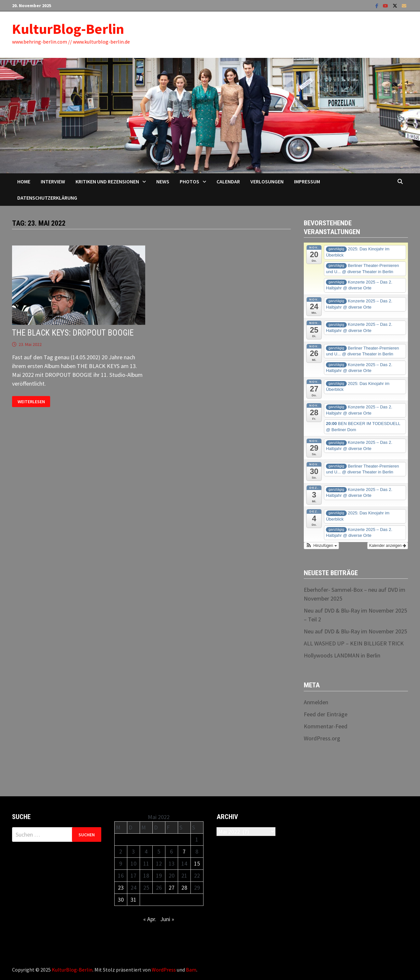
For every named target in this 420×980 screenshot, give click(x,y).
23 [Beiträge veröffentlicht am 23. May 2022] (121, 887)
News (163, 181)
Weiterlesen (31, 402)
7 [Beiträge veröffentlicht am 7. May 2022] (184, 851)
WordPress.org (322, 738)
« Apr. (150, 919)
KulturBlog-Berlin (68, 29)
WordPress (164, 970)
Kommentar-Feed (326, 726)
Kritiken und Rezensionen (107, 181)
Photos (189, 181)
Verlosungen (267, 181)
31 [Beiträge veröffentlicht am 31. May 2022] (133, 900)
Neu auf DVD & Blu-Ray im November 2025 (355, 631)
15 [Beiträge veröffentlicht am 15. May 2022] (197, 863)
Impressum (307, 181)
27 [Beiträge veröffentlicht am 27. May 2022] (172, 887)
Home (24, 181)
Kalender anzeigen (388, 546)
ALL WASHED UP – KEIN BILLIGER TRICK (354, 643)
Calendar (228, 181)
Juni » (167, 919)
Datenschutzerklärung (47, 198)
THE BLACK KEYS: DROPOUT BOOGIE (73, 333)
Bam (191, 970)
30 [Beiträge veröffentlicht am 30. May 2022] (121, 900)
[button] (321, 546)
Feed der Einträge (326, 714)
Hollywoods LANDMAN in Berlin (342, 655)
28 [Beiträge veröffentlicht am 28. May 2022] (184, 887)
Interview (53, 181)
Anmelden (316, 702)
